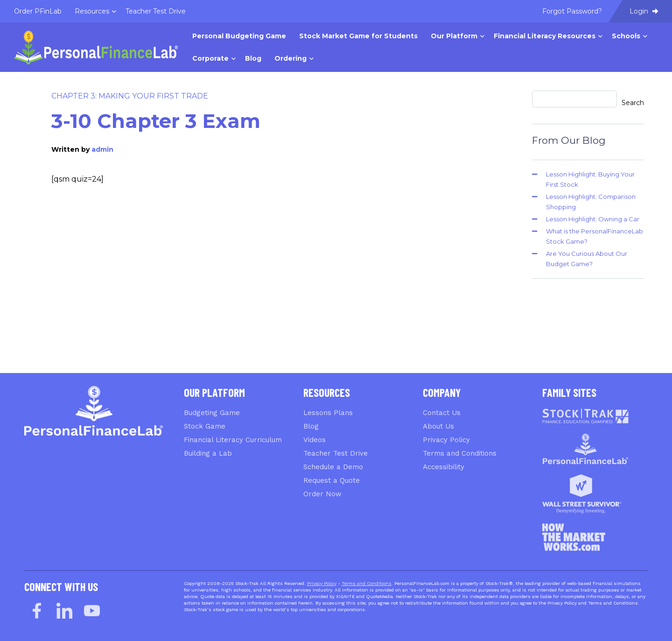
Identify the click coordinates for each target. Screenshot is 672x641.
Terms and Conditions (460, 453)
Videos (315, 440)
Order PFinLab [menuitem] (38, 11)
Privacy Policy (446, 440)
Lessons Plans (328, 413)
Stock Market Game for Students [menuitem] (358, 36)
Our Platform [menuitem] (454, 36)
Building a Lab (208, 453)
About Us (438, 426)
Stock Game (205, 426)
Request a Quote (332, 480)
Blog (311, 426)
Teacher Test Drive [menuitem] (156, 11)
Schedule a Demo (333, 467)
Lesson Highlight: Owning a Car (593, 219)
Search (633, 103)
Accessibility (444, 467)
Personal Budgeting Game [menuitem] (239, 36)
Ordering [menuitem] (290, 58)
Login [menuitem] (644, 11)
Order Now (322, 494)
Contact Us (442, 413)
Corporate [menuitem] (210, 58)
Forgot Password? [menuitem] (572, 11)
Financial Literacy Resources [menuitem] (545, 36)
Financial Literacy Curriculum (233, 440)
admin (102, 149)
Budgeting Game (212, 413)
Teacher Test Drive (336, 453)
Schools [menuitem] (626, 36)
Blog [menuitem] (253, 58)
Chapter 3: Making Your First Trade (130, 96)
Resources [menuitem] (92, 11)
